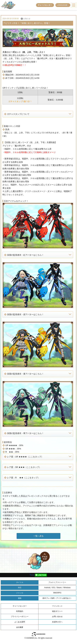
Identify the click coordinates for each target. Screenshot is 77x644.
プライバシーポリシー (20, 617)
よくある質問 (20, 622)
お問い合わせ (57, 617)
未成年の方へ (57, 622)
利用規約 (20, 611)
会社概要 (20, 627)
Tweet (32, 575)
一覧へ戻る (38, 536)
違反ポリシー (57, 611)
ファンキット (57, 606)
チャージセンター (45, 5)
